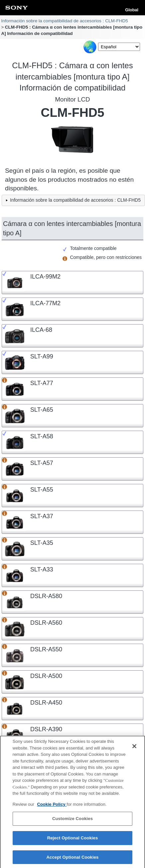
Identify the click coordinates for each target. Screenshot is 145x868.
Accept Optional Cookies (73, 860)
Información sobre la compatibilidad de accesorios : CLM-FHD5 (65, 21)
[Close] (134, 749)
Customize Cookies (72, 821)
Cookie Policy (52, 807)
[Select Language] (119, 47)
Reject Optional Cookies (73, 840)
